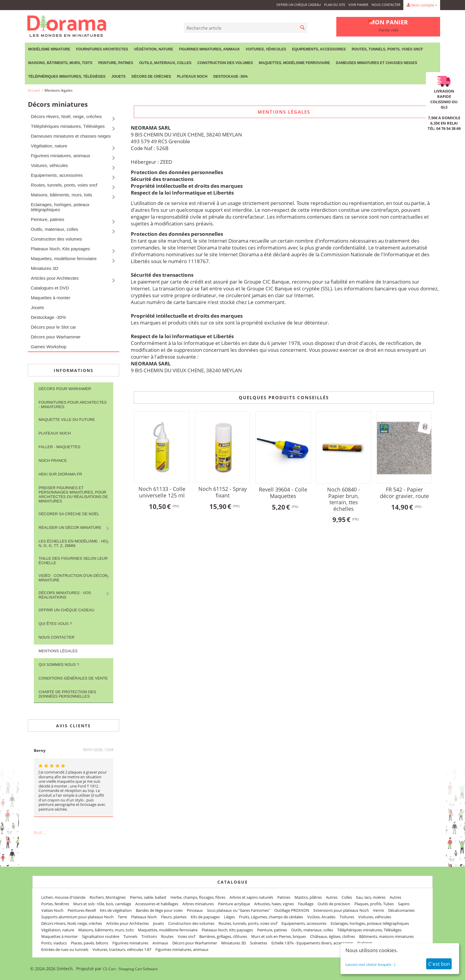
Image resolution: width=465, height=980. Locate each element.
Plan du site (335, 5)
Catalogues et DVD (50, 288)
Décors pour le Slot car (54, 327)
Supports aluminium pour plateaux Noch (77, 917)
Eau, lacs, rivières (371, 897)
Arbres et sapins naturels (251, 897)
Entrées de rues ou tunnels (65, 949)
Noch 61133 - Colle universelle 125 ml (162, 492)
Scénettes (259, 943)
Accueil (34, 90)
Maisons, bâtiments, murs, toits (60, 63)
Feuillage (306, 904)
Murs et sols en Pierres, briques (279, 936)
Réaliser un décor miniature (70, 528)
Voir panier (358, 5)
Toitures (347, 917)
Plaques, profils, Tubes (374, 904)
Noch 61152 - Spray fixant (223, 492)
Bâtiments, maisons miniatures (386, 936)
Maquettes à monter (51, 298)
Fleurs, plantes (174, 917)
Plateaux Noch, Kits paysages (60, 249)
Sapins (404, 904)
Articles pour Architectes (55, 278)
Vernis (379, 910)
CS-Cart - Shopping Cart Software (130, 969)
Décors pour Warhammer (56, 337)
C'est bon (439, 964)
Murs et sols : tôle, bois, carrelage (102, 904)
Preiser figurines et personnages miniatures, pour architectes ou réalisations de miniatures (73, 494)
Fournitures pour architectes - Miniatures (73, 405)
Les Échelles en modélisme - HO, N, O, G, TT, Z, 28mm (73, 543)
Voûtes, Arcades (321, 917)
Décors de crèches (151, 77)
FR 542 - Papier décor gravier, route (404, 493)
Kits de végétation (116, 910)
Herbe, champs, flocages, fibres (198, 897)
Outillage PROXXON (292, 910)
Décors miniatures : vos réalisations (65, 595)
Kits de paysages (205, 917)
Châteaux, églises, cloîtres (333, 936)
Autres (332, 897)
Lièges (229, 917)
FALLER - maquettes (59, 447)
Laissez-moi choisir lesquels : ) (370, 964)
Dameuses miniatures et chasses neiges (377, 63)
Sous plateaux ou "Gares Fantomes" (239, 910)
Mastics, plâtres (308, 897)
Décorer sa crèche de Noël (69, 514)
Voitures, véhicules (266, 49)
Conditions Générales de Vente (73, 678)
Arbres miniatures (198, 904)
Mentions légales (58, 651)
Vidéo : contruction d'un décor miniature (73, 578)
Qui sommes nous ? (59, 665)
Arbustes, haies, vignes (274, 904)
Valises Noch (52, 910)
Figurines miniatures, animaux (210, 49)
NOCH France (53, 460)
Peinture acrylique (234, 904)
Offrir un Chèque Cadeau (299, 5)
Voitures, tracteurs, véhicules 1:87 (122, 949)
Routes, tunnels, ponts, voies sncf (387, 49)
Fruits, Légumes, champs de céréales (271, 917)
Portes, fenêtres (55, 904)
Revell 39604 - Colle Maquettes (283, 493)
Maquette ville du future (67, 420)
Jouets (118, 77)
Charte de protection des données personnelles (67, 694)
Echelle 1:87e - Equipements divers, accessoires (312, 943)
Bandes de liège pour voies (159, 910)
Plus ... (40, 833)
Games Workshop (49, 347)
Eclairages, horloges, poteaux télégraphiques (60, 207)
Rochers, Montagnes (108, 897)
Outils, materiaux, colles (165, 63)
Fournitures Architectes (102, 49)
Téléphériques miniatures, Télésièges (67, 77)
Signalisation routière (101, 936)
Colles (347, 897)
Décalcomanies (401, 910)
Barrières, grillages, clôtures (223, 936)
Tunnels (130, 936)
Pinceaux (195, 910)
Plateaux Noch (192, 77)
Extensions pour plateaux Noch (341, 910)
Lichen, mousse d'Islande (63, 897)
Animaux (160, 943)
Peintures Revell (82, 910)
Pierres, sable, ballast (148, 897)
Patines (284, 897)
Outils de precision (334, 904)
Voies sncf (186, 936)
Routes (167, 936)
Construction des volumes (225, 63)
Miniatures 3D (45, 268)
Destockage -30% (230, 77)
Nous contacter (386, 5)
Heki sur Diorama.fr (60, 474)
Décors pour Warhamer (65, 389)
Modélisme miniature (49, 49)
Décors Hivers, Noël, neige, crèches (66, 116)
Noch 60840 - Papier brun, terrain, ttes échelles (344, 499)
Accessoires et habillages (157, 904)
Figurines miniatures (130, 943)
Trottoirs (149, 936)
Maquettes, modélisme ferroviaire (294, 63)
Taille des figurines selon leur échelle (73, 561)
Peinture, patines (116, 63)
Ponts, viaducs (54, 943)
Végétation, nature (154, 49)
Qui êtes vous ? (55, 624)
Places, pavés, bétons (90, 943)
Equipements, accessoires (319, 49)
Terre (122, 917)
